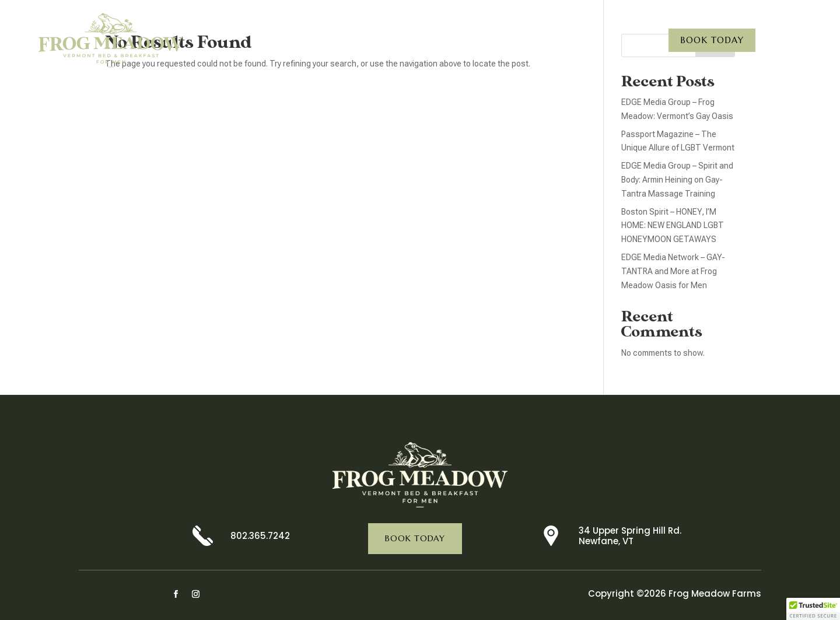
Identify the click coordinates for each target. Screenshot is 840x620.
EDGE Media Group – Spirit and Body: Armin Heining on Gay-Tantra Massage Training (677, 180)
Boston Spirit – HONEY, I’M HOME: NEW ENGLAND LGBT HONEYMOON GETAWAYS (673, 226)
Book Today (712, 40)
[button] (813, 609)
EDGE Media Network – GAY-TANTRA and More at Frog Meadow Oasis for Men (673, 271)
